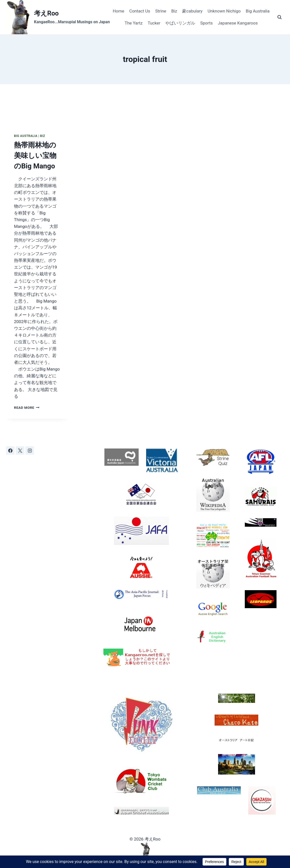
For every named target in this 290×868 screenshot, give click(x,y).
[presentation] (37, 105)
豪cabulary (192, 11)
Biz (174, 11)
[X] (20, 450)
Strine (161, 11)
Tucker (154, 23)
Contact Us (140, 11)
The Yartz (134, 23)
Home (118, 11)
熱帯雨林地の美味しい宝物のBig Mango (35, 156)
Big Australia (258, 11)
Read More (27, 408)
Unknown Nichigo (224, 11)
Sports (207, 23)
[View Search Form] (280, 17)
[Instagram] (30, 450)
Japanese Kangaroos (238, 23)
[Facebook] (10, 450)
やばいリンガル (180, 23)
